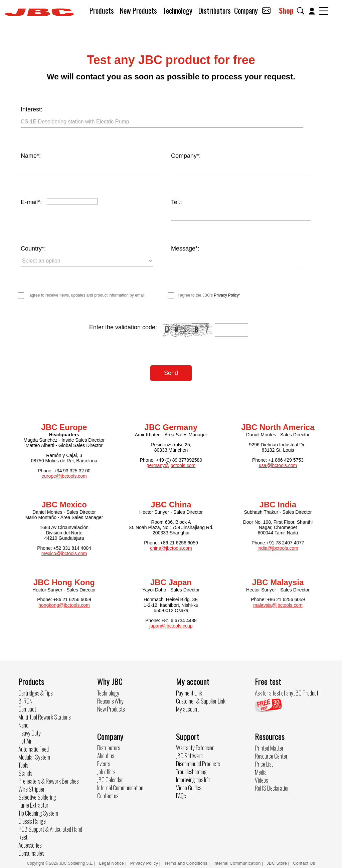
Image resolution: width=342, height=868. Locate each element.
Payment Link (189, 692)
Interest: (32, 109)
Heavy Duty (30, 732)
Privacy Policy (226, 295)
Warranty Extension (195, 747)
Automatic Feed (34, 748)
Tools (23, 764)
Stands (25, 772)
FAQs (181, 795)
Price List (264, 763)
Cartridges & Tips (35, 692)
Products (102, 10)
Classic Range (32, 820)
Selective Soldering (37, 796)
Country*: (33, 249)
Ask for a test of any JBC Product (287, 692)
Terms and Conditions (186, 862)
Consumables (31, 852)
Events (104, 763)
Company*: (186, 156)
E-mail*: (31, 202)
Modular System (34, 756)
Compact (27, 708)
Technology (178, 10)
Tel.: (177, 202)
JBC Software (189, 755)
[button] (302, 11)
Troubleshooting (191, 771)
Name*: (31, 156)
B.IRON (25, 700)
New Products (138, 10)
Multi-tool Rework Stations (44, 716)
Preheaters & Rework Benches (48, 780)
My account (187, 708)
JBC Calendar (110, 779)
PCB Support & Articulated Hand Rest (50, 832)
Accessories (30, 844)
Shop (286, 10)
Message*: (185, 249)
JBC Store (277, 862)
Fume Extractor (33, 804)
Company (246, 10)
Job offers (106, 771)
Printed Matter (269, 747)
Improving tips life (193, 779)
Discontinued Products (198, 763)
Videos (261, 779)
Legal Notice (112, 862)
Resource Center (271, 755)
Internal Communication (120, 787)
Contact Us (304, 862)
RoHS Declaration (272, 787)
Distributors (215, 10)
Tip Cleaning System (38, 812)
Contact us (108, 795)
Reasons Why (110, 700)
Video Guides (189, 787)
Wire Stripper (32, 788)
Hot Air (25, 740)
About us (106, 755)
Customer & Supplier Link (201, 700)
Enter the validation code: (123, 327)
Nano (23, 724)
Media (261, 771)
